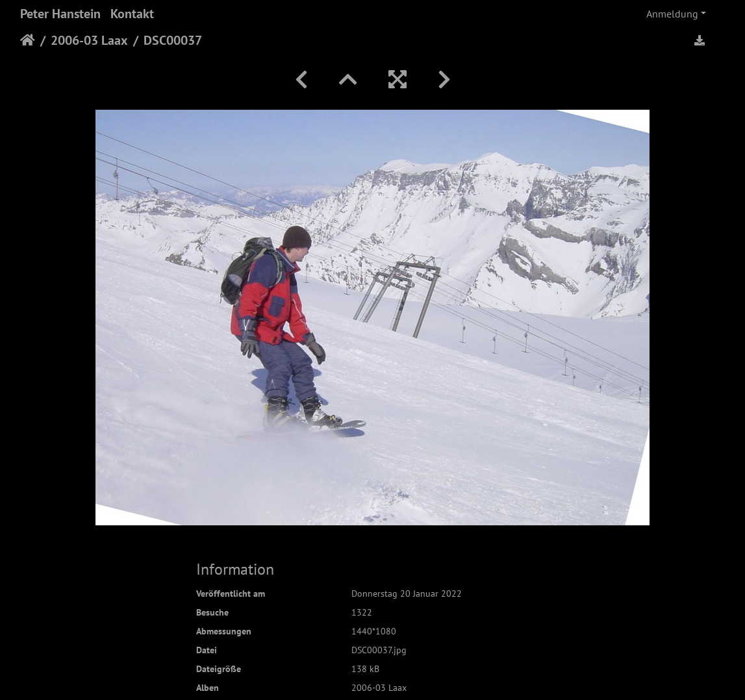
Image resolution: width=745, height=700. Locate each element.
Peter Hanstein (60, 14)
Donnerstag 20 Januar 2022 (407, 594)
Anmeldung (672, 14)
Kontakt (132, 14)
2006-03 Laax (89, 40)
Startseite (28, 40)
